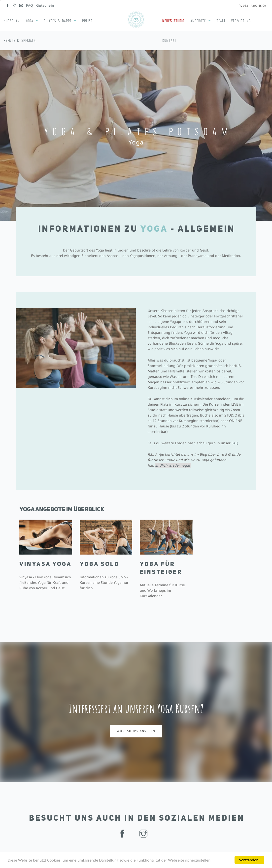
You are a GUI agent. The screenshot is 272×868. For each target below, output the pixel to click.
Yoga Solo (100, 566)
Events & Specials (20, 40)
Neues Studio (173, 21)
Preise (87, 21)
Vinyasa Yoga (46, 566)
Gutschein (45, 5)
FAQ (30, 5)
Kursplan (12, 21)
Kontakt (169, 40)
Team (221, 21)
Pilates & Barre (58, 21)
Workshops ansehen (136, 731)
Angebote (198, 21)
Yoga (29, 21)
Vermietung (241, 21)
